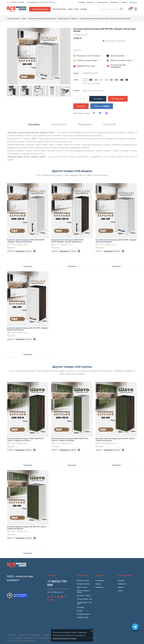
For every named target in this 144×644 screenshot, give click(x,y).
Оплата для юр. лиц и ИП (84, 601)
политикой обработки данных (65, 638)
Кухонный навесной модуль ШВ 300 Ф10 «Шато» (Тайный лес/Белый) (27, 525)
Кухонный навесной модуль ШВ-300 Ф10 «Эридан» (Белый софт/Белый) (116, 238)
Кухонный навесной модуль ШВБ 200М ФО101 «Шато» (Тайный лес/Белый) (70, 437)
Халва (70, 9)
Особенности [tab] (59, 122)
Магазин (114, 2)
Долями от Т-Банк (84, 593)
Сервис (124, 2)
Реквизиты (99, 585)
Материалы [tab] (85, 122)
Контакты (133, 2)
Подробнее (28, 264)
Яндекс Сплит (82, 585)
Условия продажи (83, 612)
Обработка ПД (82, 615)
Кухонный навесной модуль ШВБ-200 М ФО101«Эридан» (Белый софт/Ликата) (67, 238)
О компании (100, 578)
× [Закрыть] (91, 631)
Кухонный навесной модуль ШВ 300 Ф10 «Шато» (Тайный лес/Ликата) (115, 437)
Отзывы (84, 9)
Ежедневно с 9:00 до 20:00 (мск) (41, 2)
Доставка (81, 104)
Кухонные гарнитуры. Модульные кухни (42, 19)
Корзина (121, 585)
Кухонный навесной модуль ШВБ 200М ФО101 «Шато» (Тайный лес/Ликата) (26, 437)
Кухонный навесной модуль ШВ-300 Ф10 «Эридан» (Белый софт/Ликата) (28, 326)
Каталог (90, 2)
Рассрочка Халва (83, 581)
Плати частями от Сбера (83, 589)
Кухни (24, 19)
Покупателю (102, 2)
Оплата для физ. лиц (84, 596)
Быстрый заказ (118, 96)
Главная (81, 2)
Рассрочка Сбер (59, 9)
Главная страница (13, 19)
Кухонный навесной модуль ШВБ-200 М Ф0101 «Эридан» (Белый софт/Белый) (26, 238)
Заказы (120, 588)
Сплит (76, 9)
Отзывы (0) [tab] (110, 122)
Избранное (122, 581)
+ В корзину (98, 96)
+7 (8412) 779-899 (15, 2)
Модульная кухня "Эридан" (68, 19)
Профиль (121, 578)
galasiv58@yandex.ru (55, 590)
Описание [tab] (34, 122)
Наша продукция (40, 9)
